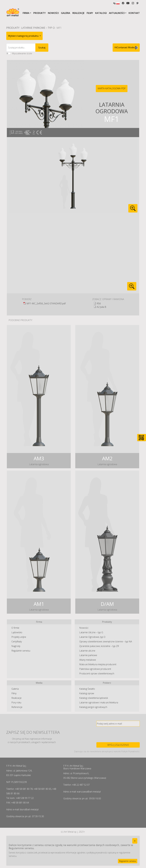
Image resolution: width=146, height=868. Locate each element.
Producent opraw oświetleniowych (97, 673)
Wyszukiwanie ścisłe (22, 53)
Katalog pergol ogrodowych (93, 707)
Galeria (66, 13)
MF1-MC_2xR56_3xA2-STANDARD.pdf (46, 303)
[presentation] (118, 734)
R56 (99, 303)
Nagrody (16, 646)
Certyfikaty (17, 642)
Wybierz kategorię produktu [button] (24, 36)
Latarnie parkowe (88, 655)
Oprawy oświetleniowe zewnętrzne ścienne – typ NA (106, 642)
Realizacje (78, 13)
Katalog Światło (87, 689)
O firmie (15, 628)
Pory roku (16, 702)
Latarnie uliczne (87, 651)
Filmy (90, 13)
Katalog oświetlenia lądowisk (94, 698)
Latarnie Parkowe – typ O (38, 28)
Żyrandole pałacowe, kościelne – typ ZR (99, 646)
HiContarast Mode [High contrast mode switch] (126, 48)
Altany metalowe (88, 660)
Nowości (53, 13)
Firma (26, 13)
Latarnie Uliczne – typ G (91, 632)
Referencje (17, 707)
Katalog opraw (87, 693)
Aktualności (117, 13)
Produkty (39, 13)
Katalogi (101, 13)
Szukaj (42, 48)
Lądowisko (17, 632)
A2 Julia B (102, 307)
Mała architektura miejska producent (98, 664)
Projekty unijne (19, 637)
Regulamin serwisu (21, 651)
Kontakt (134, 13)
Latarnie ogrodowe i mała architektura (99, 702)
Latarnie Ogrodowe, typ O (92, 637)
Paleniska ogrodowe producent (95, 669)
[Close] (135, 841)
